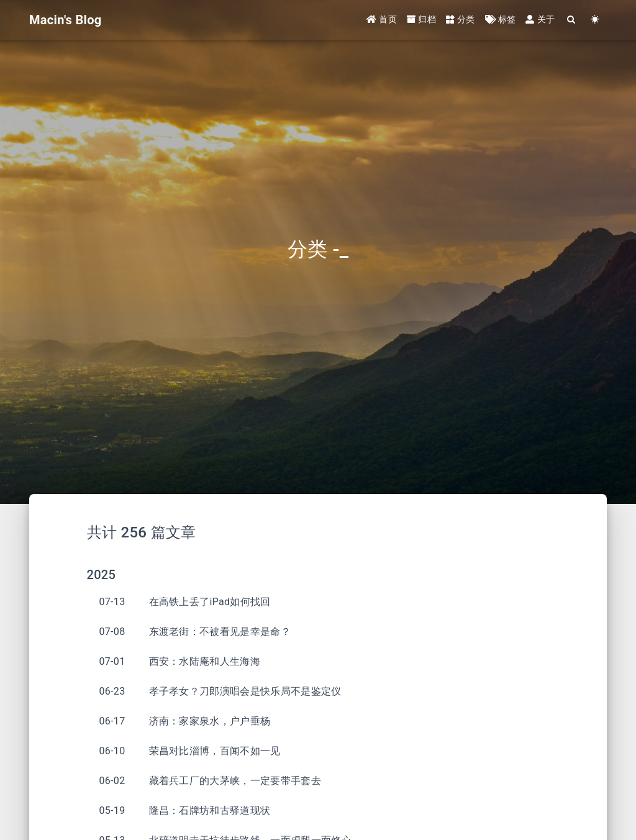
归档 (421, 20)
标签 (501, 20)
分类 (461, 20)
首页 (382, 20)
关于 (540, 20)
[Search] (571, 20)
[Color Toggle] (595, 20)
